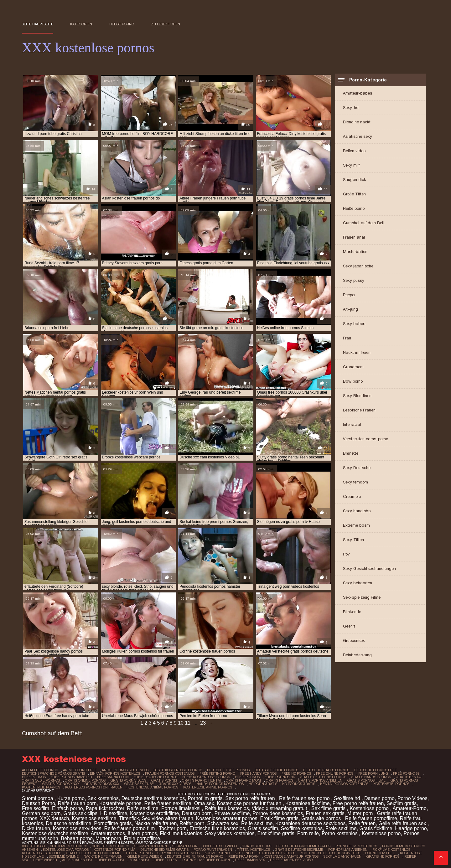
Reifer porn (192, 823)
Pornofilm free (380, 853)
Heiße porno (122, 24)
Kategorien (81, 24)
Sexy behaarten (358, 583)
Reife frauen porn (77, 803)
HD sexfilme (114, 813)
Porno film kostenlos (356, 846)
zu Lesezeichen (166, 24)
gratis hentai (409, 777)
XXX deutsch (55, 818)
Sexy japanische (358, 266)
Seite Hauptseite (38, 24)
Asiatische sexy (358, 136)
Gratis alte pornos (322, 818)
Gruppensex (354, 641)
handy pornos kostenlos (220, 784)
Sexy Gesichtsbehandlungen (369, 568)
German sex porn (41, 813)
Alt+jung (350, 309)
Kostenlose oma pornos (66, 850)
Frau (347, 338)
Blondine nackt (357, 122)
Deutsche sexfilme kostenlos (153, 798)
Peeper (349, 295)
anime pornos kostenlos (125, 770)
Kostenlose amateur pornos (227, 818)
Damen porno (379, 798)
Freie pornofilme (142, 838)
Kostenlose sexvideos (77, 828)
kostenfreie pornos (41, 787)
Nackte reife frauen (156, 823)
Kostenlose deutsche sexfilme (55, 833)
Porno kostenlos (340, 833)
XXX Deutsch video (220, 846)
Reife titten (166, 860)
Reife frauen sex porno (305, 798)
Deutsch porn (197, 813)
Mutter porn (361, 813)
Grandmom (353, 367)
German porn (185, 846)
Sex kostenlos (103, 798)
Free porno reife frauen (358, 803)
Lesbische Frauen (359, 410)
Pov (346, 554)
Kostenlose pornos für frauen (250, 803)
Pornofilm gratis (205, 798)
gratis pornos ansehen (320, 780)
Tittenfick (129, 818)
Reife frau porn (244, 856)
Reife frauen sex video (291, 860)
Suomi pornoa (38, 798)
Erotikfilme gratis (276, 833)
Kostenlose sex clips (41, 853)
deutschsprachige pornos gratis (53, 773)
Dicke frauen (36, 828)
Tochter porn (173, 828)
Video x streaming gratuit (280, 808)
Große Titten (354, 194)
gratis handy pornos (371, 777)
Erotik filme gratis (279, 818)
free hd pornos (296, 773)
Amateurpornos (108, 833)
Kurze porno (71, 798)
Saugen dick (355, 180)
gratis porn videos (128, 780)
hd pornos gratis (299, 784)
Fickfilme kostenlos (181, 833)
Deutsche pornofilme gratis (303, 846)
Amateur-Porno (410, 808)
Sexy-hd (351, 108)
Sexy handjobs (357, 511)
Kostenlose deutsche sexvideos (310, 823)
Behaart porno (77, 838)
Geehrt (349, 626)
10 (181, 723)
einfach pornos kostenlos (115, 773)
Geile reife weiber (145, 856)
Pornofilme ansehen (348, 850)
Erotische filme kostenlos (217, 828)
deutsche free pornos (228, 770)
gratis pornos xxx (102, 784)
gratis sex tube (139, 784)
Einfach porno (67, 808)
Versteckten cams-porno (365, 439)
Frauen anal (354, 237)
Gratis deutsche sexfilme (299, 850)
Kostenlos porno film (114, 850)
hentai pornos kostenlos (344, 784)
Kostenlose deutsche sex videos (265, 853)
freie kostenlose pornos (206, 777)
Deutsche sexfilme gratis (164, 850)
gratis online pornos (85, 780)
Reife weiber (45, 860)
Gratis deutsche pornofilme (93, 853)
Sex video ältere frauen (167, 818)
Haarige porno (411, 828)
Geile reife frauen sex (403, 823)
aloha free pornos (40, 770)
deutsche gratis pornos (326, 770)
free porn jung (373, 773)
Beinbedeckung (357, 655)
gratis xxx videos (175, 784)
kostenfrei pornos (391, 784)
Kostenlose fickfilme (307, 803)
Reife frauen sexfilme (168, 803)
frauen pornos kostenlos (170, 773)
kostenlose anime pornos (208, 787)
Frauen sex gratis (325, 813)
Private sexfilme (232, 813)
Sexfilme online (64, 856)
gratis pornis (164, 780)
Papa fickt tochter (105, 808)
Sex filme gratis (329, 808)
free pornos (34, 777)
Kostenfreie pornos (120, 803)
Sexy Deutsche (357, 468)
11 (188, 723)
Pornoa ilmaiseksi (182, 808)
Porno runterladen (213, 850)
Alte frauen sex (77, 860)
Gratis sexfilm (263, 828)
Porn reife (308, 833)
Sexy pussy (354, 280)
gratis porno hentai (201, 780)
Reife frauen (362, 823)
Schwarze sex (223, 823)
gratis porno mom (243, 780)
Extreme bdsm (356, 525)
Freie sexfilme (341, 828)
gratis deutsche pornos (323, 777)
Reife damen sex (250, 860)
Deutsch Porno (39, 803)
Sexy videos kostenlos (230, 833)
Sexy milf (351, 165)
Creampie (352, 496)
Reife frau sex (111, 860)
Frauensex (139, 860)
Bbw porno (353, 381)
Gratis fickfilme (376, 828)
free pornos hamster (71, 777)
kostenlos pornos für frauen (94, 787)
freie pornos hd (280, 777)
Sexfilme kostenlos (302, 828)
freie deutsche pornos (156, 777)
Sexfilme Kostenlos (69, 846)
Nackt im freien (357, 352)
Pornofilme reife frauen (206, 860)
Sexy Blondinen (357, 396)
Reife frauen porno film (130, 828)
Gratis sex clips (80, 813)
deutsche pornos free (376, 770)
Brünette (351, 453)
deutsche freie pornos (276, 770)
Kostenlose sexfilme (94, 818)
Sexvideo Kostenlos (111, 846)
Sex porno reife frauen (251, 798)
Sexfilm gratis (402, 803)
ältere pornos (142, 833)
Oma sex (204, 803)
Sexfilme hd (348, 798)
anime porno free (80, 770)
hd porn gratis (263, 784)
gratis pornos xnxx (61, 784)
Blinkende (352, 612)
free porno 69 (406, 773)
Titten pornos (139, 853)
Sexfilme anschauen (342, 856)
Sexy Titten (353, 540)
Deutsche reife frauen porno (195, 856)
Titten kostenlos (254, 850)
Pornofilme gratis (113, 823)
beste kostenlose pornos (178, 770)
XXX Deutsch (34, 846)
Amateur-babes (358, 93)
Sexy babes (354, 324)
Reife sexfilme (143, 808)
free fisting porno (217, 773)
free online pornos (335, 773)
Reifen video (354, 151)
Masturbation (355, 252)
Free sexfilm (36, 808)
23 (203, 723)
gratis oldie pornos (41, 780)
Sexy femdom (355, 482)
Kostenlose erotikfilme (155, 813)
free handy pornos (258, 773)
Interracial (352, 424)
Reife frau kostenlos (227, 808)
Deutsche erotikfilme (68, 823)
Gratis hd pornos (383, 856)
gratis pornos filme (366, 780)
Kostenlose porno (370, 808)
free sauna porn (113, 777)
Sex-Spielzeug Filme (362, 597)
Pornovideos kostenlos (278, 813)
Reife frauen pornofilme (371, 818)
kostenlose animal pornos (153, 787)
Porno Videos (412, 798)
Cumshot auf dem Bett (364, 223)
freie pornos (247, 777)
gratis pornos (280, 780)
